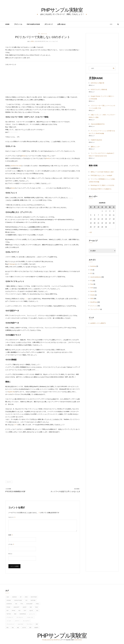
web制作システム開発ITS (98, 323)
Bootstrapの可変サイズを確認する (101, 189)
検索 (18, 628)
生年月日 (24, 628)
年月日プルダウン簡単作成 (99, 90)
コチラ (15, 425)
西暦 (30, 628)
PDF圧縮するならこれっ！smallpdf (101, 175)
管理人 (33, 41)
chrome (9, 600)
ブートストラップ (10, 624)
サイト (10, 554)
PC (39, 34)
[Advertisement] (43, 79)
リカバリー (9, 482)
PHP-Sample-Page (33, 24)
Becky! (24, 156)
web (15, 614)
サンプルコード (20, 617)
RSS (19, 611)
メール (11, 544)
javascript (16, 607)
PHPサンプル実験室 (62, 9)
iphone (8, 607)
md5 (31, 607)
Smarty (92, 295)
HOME (7, 24)
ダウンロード (49, 24)
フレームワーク (95, 309)
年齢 (13, 628)
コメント (12, 517)
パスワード (17, 621)
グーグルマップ (10, 617)
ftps (22, 604)
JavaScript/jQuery (96, 277)
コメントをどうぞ (53, 41)
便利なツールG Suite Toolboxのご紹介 (102, 172)
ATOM (26, 597)
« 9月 (90, 232)
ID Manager (12, 264)
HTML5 (37, 604)
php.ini (13, 611)
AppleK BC (11, 392)
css (26, 600)
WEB (92, 299)
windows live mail (16, 166)
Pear (92, 284)
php (8, 611)
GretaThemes (78, 640)
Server (92, 291)
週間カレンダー (95, 147)
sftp (25, 611)
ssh (37, 611)
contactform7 (18, 600)
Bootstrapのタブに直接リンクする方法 (102, 185)
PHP (92, 288)
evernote (9, 604)
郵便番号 (36, 628)
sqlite (31, 611)
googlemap (29, 604)
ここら (26, 299)
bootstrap (93, 266)
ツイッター (9, 621)
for (16, 604)
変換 (7, 628)
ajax (8, 597)
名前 (11, 535)
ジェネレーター (30, 617)
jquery (25, 607)
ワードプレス (30, 624)
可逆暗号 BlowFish (96, 140)
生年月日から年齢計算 (97, 83)
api (21, 597)
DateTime (33, 600)
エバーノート (32, 614)
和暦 (37, 624)
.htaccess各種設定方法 (98, 124)
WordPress (94, 302)
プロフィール (18, 24)
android (14, 597)
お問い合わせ (61, 24)
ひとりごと (44, 34)
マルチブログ (20, 624)
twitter (9, 614)
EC (91, 273)
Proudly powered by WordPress (51, 640)
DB (91, 270)
